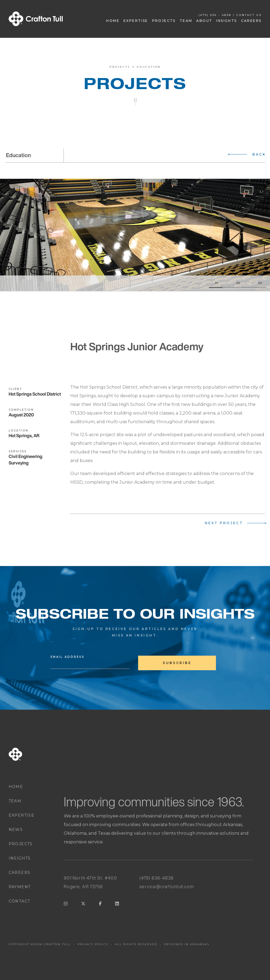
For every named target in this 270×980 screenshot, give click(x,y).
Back (259, 154)
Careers (251, 21)
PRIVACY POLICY (93, 944)
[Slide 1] (216, 283)
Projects (164, 21)
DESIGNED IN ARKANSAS (187, 944)
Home (113, 21)
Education (149, 67)
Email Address (68, 657)
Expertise (136, 21)
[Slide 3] (255, 283)
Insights (226, 21)
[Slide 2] (233, 283)
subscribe (177, 663)
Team (186, 21)
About (204, 21)
